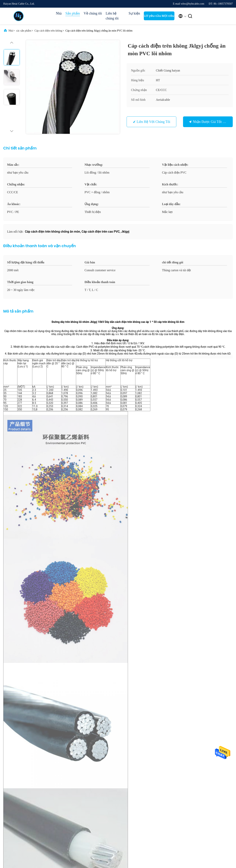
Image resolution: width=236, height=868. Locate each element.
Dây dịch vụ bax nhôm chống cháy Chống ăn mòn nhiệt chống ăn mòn (196, 607)
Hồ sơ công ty (127, 788)
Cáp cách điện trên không (48, 31)
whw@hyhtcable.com (24, 691)
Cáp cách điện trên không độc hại (39, 501)
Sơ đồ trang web (128, 808)
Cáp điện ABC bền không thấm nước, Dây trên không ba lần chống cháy (92, 607)
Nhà (59, 13)
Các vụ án (155, 788)
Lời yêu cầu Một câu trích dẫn (159, 17)
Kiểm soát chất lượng (130, 802)
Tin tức (154, 795)
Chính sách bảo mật (35, 849)
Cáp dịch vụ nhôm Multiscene (83, 501)
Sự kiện (134, 13)
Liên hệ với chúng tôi (153, 122)
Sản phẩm (73, 13)
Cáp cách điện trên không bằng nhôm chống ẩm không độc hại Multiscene (40, 607)
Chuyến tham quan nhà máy (130, 795)
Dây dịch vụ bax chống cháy (123, 501)
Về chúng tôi (93, 13)
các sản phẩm (24, 31)
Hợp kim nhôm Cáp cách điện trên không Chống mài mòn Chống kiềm (144, 607)
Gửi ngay (144, 722)
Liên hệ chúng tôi (112, 16)
